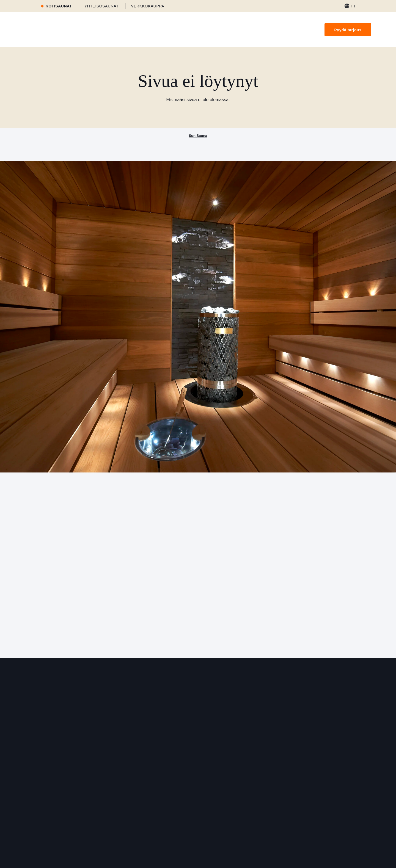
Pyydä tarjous (348, 30)
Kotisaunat (59, 6)
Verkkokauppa (148, 6)
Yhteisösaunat (101, 6)
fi (353, 6)
